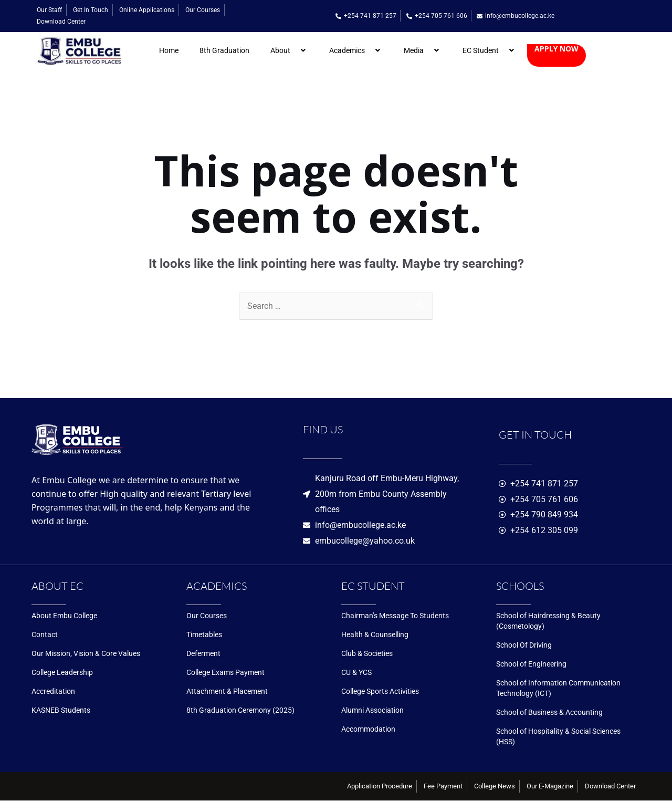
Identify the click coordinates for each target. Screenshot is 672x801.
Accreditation (53, 692)
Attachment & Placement (227, 692)
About (289, 50)
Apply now (556, 49)
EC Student (490, 50)
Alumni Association (372, 711)
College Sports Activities (380, 692)
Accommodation (368, 730)
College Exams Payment (225, 673)
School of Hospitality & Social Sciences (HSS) (558, 737)
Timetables (204, 635)
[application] (295, 50)
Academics (356, 50)
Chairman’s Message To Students (395, 616)
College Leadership (62, 673)
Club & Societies (367, 654)
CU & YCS (356, 673)
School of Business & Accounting (549, 713)
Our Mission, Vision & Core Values (86, 654)
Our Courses (207, 616)
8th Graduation (224, 50)
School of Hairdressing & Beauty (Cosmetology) (548, 621)
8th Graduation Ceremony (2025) (240, 711)
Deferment (203, 654)
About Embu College (64, 616)
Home (169, 50)
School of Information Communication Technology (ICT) (558, 689)
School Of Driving (524, 646)
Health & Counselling (375, 635)
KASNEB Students (61, 711)
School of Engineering (531, 664)
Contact (45, 635)
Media (423, 50)
